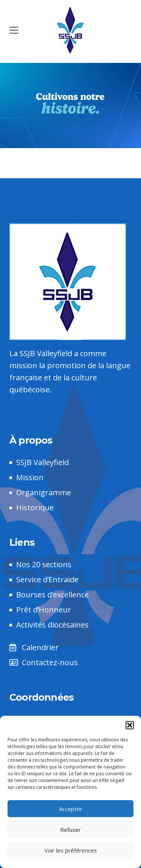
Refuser (70, 830)
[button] (130, 725)
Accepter (71, 809)
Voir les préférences (71, 850)
